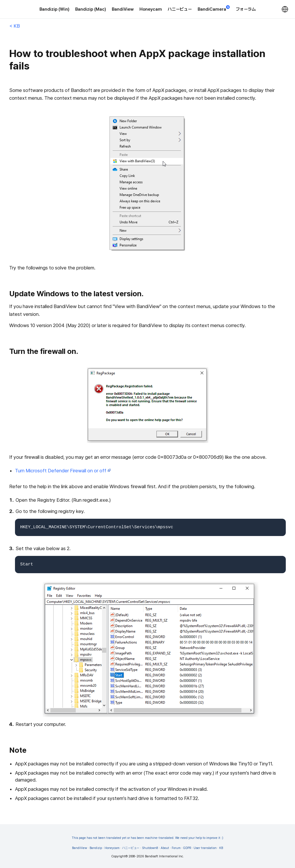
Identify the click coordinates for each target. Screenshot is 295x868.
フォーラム (246, 9)
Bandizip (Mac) (91, 9)
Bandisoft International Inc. (164, 856)
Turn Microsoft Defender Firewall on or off (63, 471)
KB (221, 848)
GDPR (187, 848)
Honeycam (151, 9)
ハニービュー (180, 9)
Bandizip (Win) (54, 9)
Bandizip (96, 848)
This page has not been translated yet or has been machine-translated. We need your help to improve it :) (147, 838)
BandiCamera (214, 9)
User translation (205, 848)
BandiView (123, 9)
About (165, 848)
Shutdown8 (150, 848)
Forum (176, 848)
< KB (15, 26)
